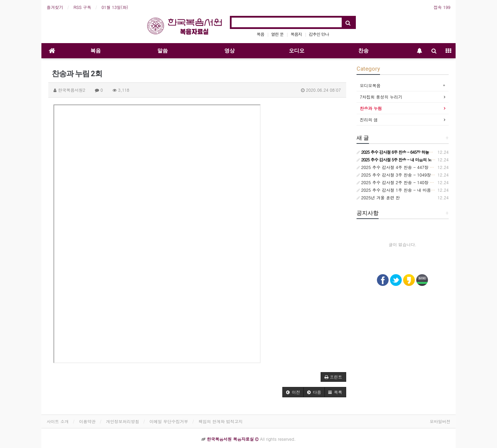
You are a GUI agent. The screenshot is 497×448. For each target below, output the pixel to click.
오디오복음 (370, 85)
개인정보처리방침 (123, 421)
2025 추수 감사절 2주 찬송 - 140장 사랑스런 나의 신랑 (411, 182)
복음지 (296, 34)
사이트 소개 (58, 421)
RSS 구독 (82, 7)
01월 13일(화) (115, 7)
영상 (230, 51)
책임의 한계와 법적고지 (221, 421)
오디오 (297, 51)
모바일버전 (440, 421)
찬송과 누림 (371, 108)
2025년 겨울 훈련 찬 (378, 197)
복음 (261, 34)
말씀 (163, 51)
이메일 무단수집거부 (169, 421)
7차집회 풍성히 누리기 (381, 97)
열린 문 (277, 34)
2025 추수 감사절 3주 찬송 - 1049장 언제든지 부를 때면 (412, 175)
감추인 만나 (319, 34)
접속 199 (442, 7)
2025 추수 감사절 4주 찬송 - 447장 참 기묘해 (402, 167)
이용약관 (87, 421)
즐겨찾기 (55, 7)
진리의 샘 (369, 120)
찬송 (363, 51)
